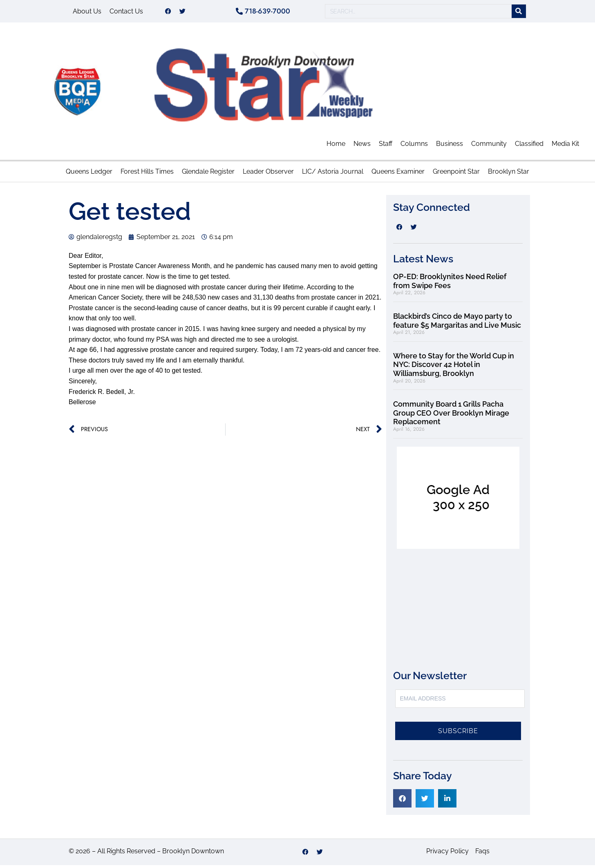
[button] (402, 801)
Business (450, 147)
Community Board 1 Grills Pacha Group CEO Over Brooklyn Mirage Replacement (451, 416)
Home (336, 147)
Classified (529, 147)
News (362, 147)
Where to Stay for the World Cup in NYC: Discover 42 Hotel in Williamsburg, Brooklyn (454, 367)
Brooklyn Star (509, 174)
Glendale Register (208, 174)
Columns (414, 147)
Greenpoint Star (456, 174)
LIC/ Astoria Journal (333, 174)
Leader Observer (268, 174)
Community (489, 147)
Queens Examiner (398, 174)
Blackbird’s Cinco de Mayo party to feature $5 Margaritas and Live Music (457, 323)
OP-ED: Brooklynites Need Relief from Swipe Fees (450, 284)
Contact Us (126, 12)
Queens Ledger (89, 174)
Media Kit (565, 147)
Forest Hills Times (147, 174)
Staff (386, 147)
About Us (87, 12)
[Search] (519, 13)
